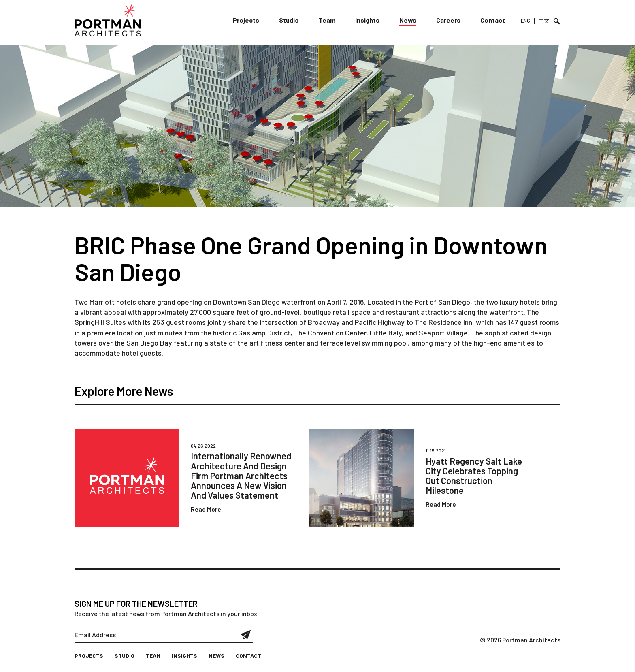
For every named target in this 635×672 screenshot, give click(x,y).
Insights (367, 20)
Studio (289, 20)
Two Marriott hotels (105, 302)
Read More (206, 509)
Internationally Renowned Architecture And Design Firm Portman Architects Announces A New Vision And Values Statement (241, 475)
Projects (246, 20)
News (408, 20)
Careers (448, 20)
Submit (246, 635)
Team (327, 20)
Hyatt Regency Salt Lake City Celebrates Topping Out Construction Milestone (474, 476)
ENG (525, 21)
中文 (544, 21)
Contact (493, 20)
